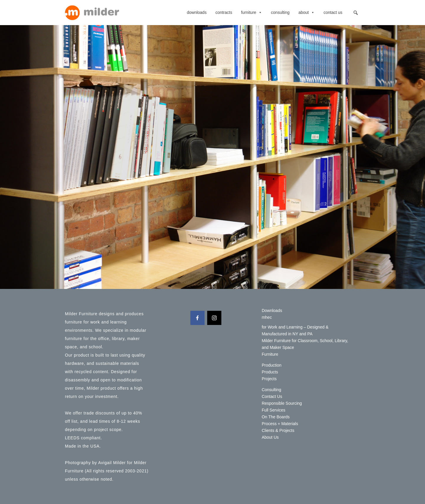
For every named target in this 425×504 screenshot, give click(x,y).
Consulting (280, 12)
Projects (269, 379)
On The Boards (276, 417)
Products (270, 372)
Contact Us (333, 12)
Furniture (252, 12)
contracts (224, 12)
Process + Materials (280, 424)
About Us (270, 437)
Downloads (197, 12)
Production (272, 365)
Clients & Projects (278, 430)
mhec (267, 317)
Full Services (274, 410)
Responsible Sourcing (282, 403)
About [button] (307, 12)
